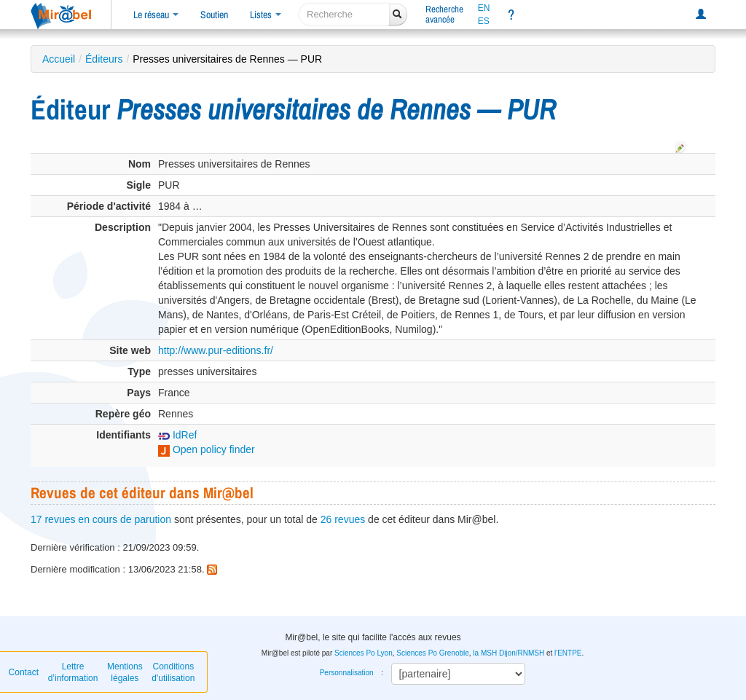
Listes (266, 15)
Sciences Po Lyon (364, 653)
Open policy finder (207, 449)
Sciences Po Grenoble (433, 653)
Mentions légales (125, 672)
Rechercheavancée (444, 14)
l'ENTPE (568, 653)
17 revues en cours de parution (101, 519)
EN (484, 8)
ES (484, 21)
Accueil (59, 59)
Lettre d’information (73, 672)
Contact (24, 672)
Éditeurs (104, 59)
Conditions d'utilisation (173, 672)
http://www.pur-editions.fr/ (216, 350)
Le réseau (156, 15)
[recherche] (344, 14)
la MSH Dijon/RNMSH (509, 653)
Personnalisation (347, 673)
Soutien (214, 15)
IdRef (177, 435)
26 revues (343, 519)
